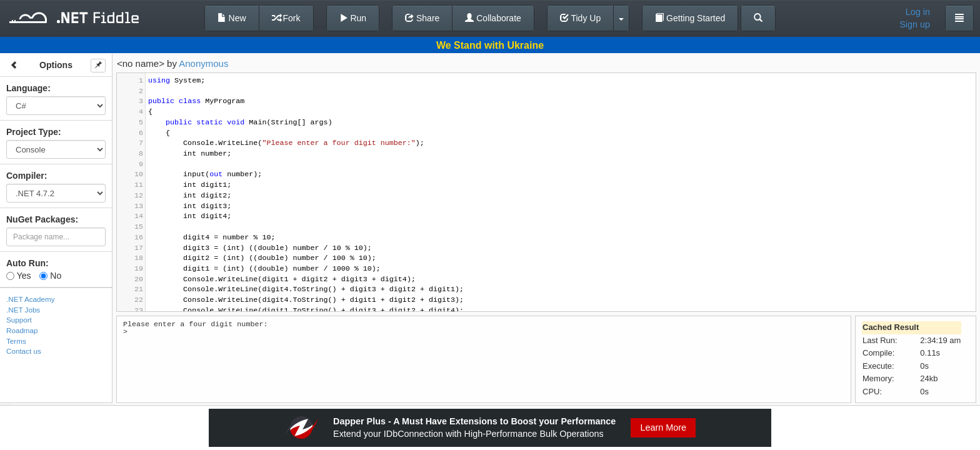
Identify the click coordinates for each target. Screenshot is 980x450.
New (232, 18)
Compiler (25, 176)
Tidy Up (580, 18)
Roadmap (22, 330)
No (50, 276)
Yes (18, 276)
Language (27, 88)
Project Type (32, 132)
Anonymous (203, 63)
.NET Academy (31, 299)
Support (19, 320)
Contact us (24, 351)
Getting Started (690, 18)
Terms (16, 341)
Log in (918, 12)
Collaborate (493, 18)
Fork (286, 18)
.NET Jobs (23, 310)
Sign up (915, 24)
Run (353, 18)
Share (422, 18)
